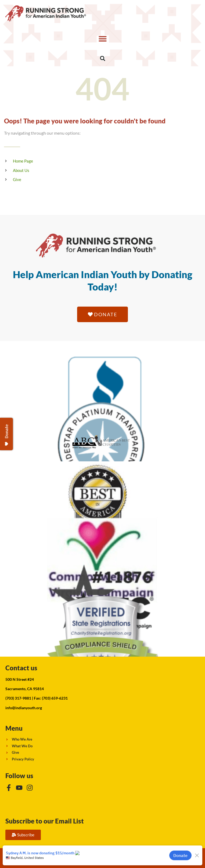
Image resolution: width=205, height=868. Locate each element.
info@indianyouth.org (24, 708)
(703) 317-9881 (18, 698)
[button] (102, 39)
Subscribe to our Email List (45, 821)
